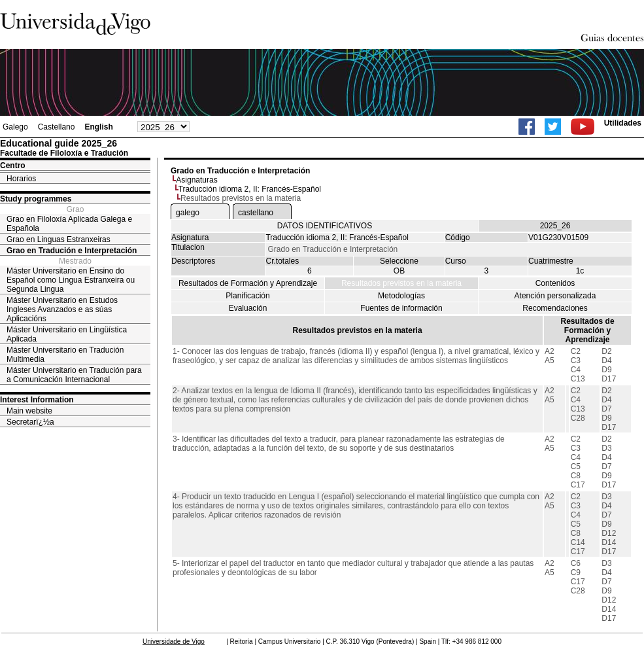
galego (188, 213)
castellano (256, 213)
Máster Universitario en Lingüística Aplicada (67, 334)
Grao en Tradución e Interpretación (72, 251)
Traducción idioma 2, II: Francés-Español (250, 189)
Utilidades (623, 123)
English (98, 127)
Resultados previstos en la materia (401, 283)
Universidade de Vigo (174, 642)
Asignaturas (196, 180)
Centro (13, 166)
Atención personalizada (555, 296)
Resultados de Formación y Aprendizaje (248, 283)
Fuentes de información (401, 308)
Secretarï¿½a (30, 422)
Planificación (247, 296)
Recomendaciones (555, 308)
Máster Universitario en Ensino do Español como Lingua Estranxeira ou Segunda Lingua (71, 280)
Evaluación (248, 308)
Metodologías (401, 296)
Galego (15, 127)
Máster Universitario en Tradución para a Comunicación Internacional (74, 375)
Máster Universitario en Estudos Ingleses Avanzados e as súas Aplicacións (62, 309)
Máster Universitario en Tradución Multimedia (65, 355)
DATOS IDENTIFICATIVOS (325, 226)
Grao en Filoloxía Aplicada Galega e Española (69, 224)
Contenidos (555, 283)
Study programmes (36, 199)
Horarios (21, 179)
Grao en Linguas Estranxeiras (59, 239)
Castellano (57, 127)
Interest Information (37, 400)
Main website (29, 411)
